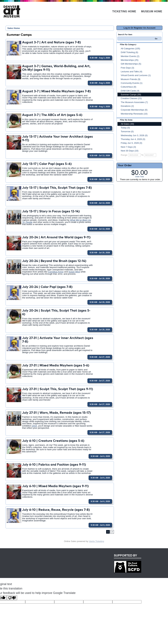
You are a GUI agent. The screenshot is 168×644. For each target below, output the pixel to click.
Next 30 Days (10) (130, 151)
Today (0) (125, 128)
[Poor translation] (12, 598)
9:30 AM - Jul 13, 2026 (100, 156)
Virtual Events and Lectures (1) (136, 75)
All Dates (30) (127, 124)
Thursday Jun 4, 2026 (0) (133, 139)
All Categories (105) (130, 49)
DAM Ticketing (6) (129, 52)
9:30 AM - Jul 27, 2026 (100, 357)
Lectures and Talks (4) (131, 72)
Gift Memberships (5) (131, 64)
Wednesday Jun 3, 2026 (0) (134, 135)
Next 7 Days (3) (128, 147)
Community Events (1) (132, 83)
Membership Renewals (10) (134, 114)
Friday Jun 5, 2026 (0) (131, 143)
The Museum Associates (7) (134, 102)
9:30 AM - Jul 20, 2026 (100, 253)
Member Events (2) (130, 56)
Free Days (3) (127, 68)
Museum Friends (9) (131, 79)
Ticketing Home (124, 11)
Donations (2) (127, 106)
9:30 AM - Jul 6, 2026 (100, 456)
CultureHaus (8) (128, 87)
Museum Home (152, 11)
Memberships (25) (130, 60)
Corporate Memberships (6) (134, 110)
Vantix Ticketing (96, 541)
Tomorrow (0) (127, 131)
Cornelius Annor (56, 272)
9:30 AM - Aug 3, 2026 (100, 58)
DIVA (34, 426)
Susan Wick (74, 272)
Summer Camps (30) (131, 95)
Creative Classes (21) (131, 98)
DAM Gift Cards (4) (130, 91)
